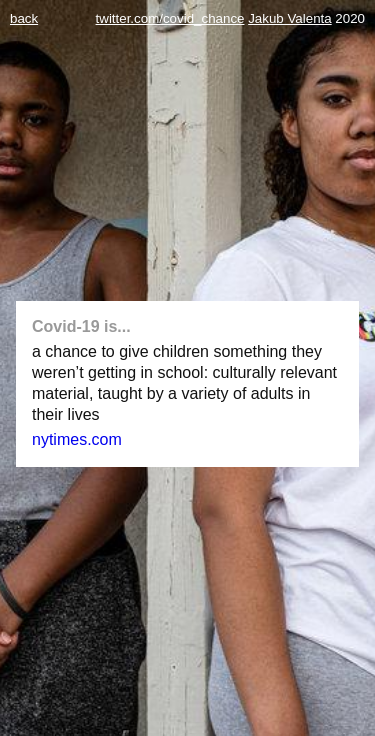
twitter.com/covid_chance (170, 18)
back (24, 18)
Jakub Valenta (289, 18)
